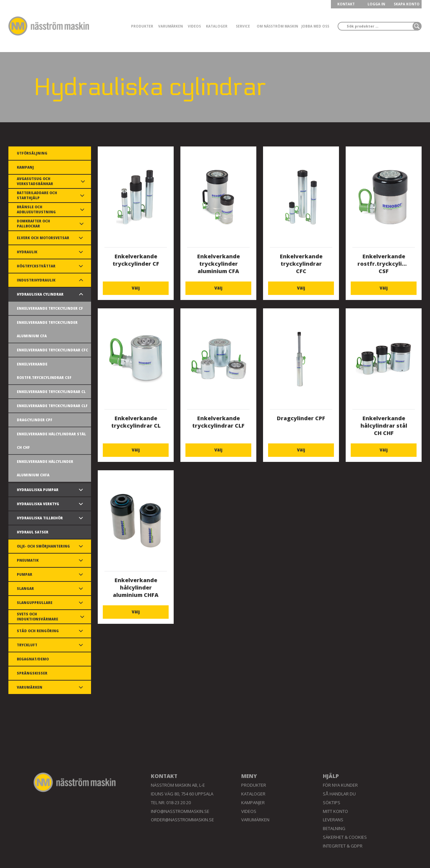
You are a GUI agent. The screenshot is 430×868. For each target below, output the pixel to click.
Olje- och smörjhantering (43, 546)
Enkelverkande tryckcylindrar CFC (52, 350)
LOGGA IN (376, 4)
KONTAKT (346, 4)
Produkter (142, 26)
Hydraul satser (33, 532)
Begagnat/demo (33, 659)
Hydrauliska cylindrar (40, 294)
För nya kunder (340, 785)
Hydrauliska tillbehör (40, 518)
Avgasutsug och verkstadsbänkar (35, 181)
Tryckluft (27, 645)
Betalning (334, 828)
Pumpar (25, 574)
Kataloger (217, 26)
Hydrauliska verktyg (38, 504)
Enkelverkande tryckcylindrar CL (51, 392)
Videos (194, 26)
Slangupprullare (35, 603)
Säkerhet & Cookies (345, 837)
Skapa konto (407, 4)
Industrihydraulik (36, 280)
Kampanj (25, 167)
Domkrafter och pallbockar (33, 224)
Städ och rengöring (38, 631)
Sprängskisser (32, 673)
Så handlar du (339, 794)
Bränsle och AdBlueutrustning (36, 209)
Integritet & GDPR (343, 846)
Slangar (25, 589)
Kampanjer (253, 802)
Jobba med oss (315, 26)
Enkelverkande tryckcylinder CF (50, 308)
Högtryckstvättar (36, 266)
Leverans (333, 820)
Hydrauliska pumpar (38, 490)
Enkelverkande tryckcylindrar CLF (52, 406)
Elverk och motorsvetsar (43, 238)
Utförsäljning (32, 153)
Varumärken (170, 26)
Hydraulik (27, 252)
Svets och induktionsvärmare (37, 617)
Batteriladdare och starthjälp (37, 195)
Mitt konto (335, 811)
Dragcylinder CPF (35, 420)
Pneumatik (28, 560)
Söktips (332, 802)
